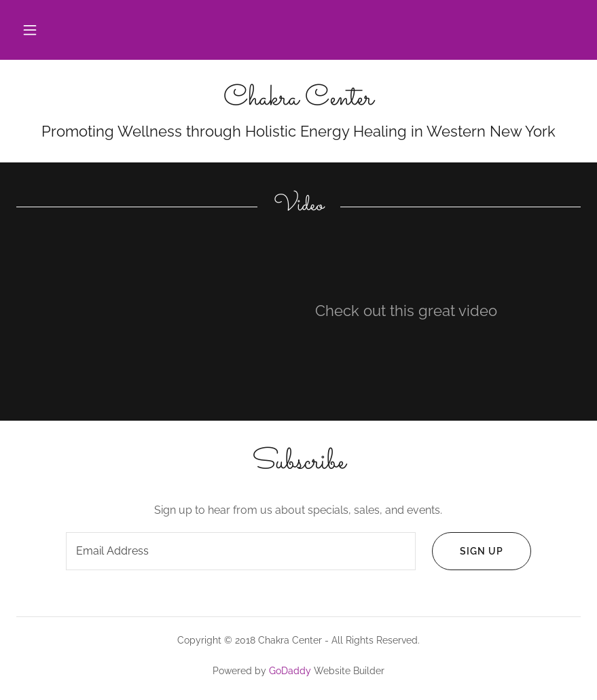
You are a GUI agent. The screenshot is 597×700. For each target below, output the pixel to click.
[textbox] (241, 551)
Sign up (468, 551)
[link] (298, 101)
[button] (30, 30)
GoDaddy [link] (290, 671)
